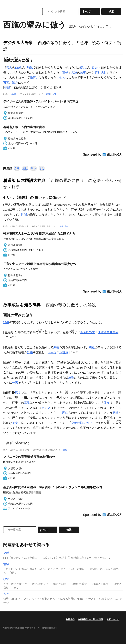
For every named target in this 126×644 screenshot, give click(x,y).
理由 (65, 413)
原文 (18, 393)
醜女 (83, 67)
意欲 (25, 168)
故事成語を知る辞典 (22, 305)
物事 (6, 322)
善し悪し (101, 73)
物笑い (34, 77)
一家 (15, 383)
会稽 (17, 168)
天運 (74, 73)
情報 (48, 94)
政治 (33, 168)
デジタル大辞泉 (18, 43)
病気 (30, 67)
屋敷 (71, 378)
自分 (95, 67)
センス (46, 408)
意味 (115, 413)
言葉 (6, 83)
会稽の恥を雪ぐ (82, 423)
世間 (24, 215)
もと (42, 168)
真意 (27, 403)
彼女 (107, 403)
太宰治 (52, 352)
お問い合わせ (113, 619)
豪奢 (56, 347)
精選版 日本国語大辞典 (24, 180)
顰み (15, 83)
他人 (62, 77)
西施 (18, 67)
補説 (7, 88)
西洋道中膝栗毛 (108, 332)
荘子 (65, 73)
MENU (7, 3)
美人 (9, 67)
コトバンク (20, 12)
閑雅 (92, 347)
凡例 (54, 94)
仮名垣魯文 (87, 332)
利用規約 (70, 619)
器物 (30, 352)
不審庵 (64, 352)
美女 (15, 423)
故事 (83, 73)
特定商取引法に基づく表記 (91, 619)
